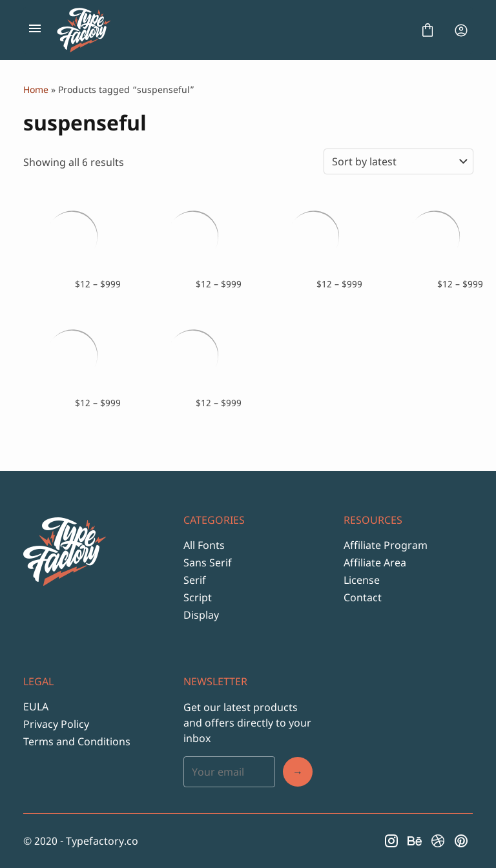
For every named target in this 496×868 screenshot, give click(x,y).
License (362, 580)
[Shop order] (398, 161)
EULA (36, 707)
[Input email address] (229, 772)
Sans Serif (208, 563)
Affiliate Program (386, 545)
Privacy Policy (56, 724)
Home (36, 89)
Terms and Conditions (77, 741)
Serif (195, 580)
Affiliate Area (375, 563)
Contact (363, 597)
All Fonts (204, 545)
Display (201, 615)
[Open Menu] (35, 30)
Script (198, 597)
